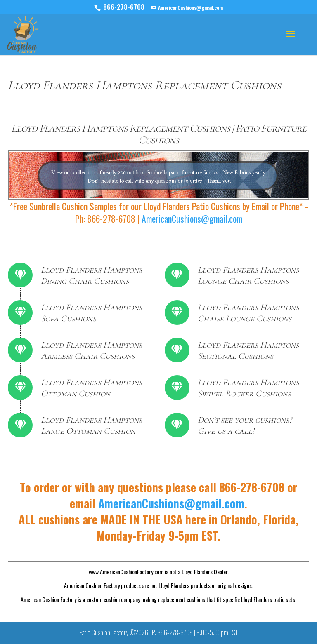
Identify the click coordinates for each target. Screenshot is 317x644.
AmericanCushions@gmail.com (192, 219)
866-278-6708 (125, 7)
